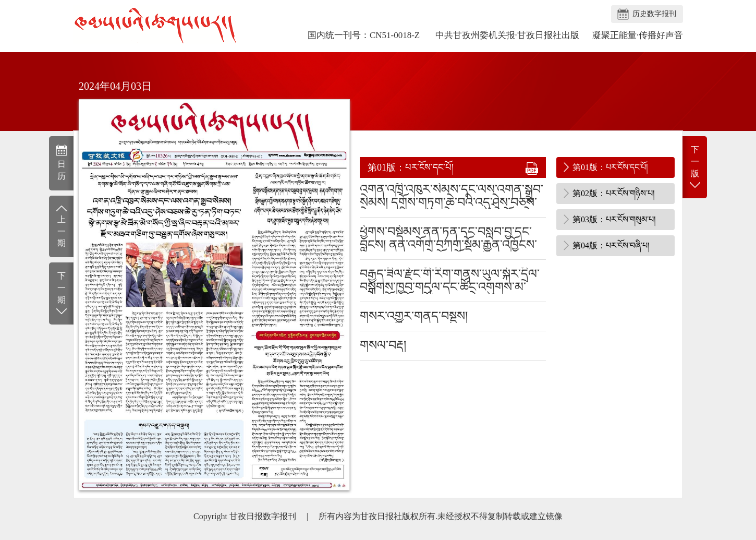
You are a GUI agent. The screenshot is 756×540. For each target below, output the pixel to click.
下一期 (61, 294)
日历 (61, 162)
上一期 (61, 226)
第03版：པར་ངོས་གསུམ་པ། (614, 219)
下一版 (695, 168)
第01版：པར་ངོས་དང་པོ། (610, 167)
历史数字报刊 (654, 14)
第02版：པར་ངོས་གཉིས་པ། (614, 193)
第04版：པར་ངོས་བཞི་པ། (611, 245)
